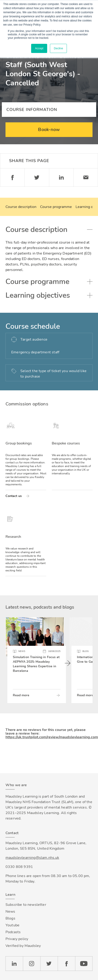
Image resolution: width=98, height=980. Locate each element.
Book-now (49, 130)
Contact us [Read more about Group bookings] (14, 496)
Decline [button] (58, 48)
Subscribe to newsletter (26, 905)
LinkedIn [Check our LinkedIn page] (14, 964)
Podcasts (13, 932)
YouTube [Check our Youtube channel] (84, 964)
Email (86, 178)
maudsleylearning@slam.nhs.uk (32, 858)
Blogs (10, 918)
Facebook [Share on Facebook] (12, 178)
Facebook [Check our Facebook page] (66, 964)
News (10, 912)
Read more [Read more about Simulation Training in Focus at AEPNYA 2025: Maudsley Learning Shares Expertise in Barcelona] (21, 695)
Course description (21, 207)
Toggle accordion (90, 230)
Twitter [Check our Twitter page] (49, 964)
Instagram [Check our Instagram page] (32, 964)
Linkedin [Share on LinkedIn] (61, 178)
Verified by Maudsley (23, 946)
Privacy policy (17, 939)
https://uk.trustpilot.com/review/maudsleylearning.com (52, 737)
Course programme (56, 207)
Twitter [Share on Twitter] (37, 178)
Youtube (12, 925)
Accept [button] (39, 48)
